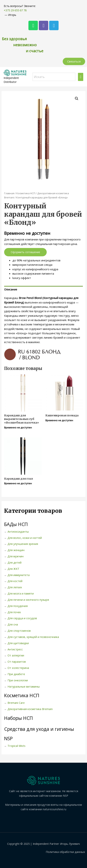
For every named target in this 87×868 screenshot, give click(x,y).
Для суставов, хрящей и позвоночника (33, 637)
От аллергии (16, 655)
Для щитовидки (18, 643)
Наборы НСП (19, 718)
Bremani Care (16, 703)
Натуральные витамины (24, 686)
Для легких (15, 587)
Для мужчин (16, 556)
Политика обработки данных (65, 852)
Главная (9, 193)
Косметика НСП (26, 193)
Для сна (13, 624)
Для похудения (18, 606)
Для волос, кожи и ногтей (25, 538)
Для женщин (16, 550)
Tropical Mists (16, 746)
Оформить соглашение (25, 252)
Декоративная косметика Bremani (30, 709)
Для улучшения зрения (23, 544)
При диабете (16, 674)
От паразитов (17, 662)
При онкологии (18, 680)
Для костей (15, 581)
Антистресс (15, 649)
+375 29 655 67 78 (15, 10)
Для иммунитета (19, 575)
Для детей (14, 562)
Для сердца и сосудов (22, 618)
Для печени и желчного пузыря (28, 600)
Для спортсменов (19, 631)
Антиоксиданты (18, 531)
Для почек (14, 612)
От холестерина (18, 668)
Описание (11, 289)
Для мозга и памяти (21, 593)
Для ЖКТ (13, 569)
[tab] (43, 290)
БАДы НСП (16, 524)
